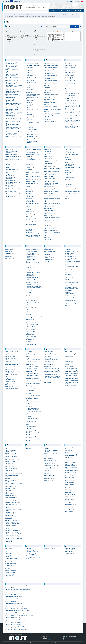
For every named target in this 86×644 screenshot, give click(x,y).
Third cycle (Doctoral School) (12, 41)
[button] (4, 1)
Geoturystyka (68, 185)
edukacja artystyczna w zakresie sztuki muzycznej (33, 164)
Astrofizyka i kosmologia (32, 129)
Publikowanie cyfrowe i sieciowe (14, 531)
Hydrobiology (10, 258)
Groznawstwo (68, 202)
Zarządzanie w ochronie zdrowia (14, 621)
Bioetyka (48, 87)
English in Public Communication (30, 196)
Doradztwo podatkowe (12, 169)
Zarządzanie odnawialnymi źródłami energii (17, 608)
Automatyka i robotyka (32, 136)
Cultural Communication (71, 90)
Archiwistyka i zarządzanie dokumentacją (32, 118)
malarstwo (29, 351)
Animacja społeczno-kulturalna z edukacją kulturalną (33, 95)
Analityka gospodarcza (32, 76)
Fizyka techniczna (50, 241)
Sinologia (68, 449)
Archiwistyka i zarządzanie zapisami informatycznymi (32, 122)
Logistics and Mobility (12, 374)
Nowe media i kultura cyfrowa (53, 368)
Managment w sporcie (32, 361)
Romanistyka (49, 472)
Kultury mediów (69, 307)
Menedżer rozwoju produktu (33, 395)
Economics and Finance (32, 153)
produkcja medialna (12, 504)
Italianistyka (29, 341)
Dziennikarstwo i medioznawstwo (11, 186)
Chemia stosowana (70, 71)
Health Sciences (11, 248)
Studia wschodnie (69, 499)
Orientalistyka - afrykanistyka (72, 370)
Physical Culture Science (12, 465)
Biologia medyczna (50, 96)
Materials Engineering (31, 370)
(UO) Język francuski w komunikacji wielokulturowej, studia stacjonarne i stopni (14, 87)
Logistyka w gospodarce (12, 383)
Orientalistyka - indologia (71, 375)
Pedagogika (10, 447)
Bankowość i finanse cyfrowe (52, 64)
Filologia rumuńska (50, 207)
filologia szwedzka (50, 210)
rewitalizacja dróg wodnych (52, 465)
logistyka (9, 376)
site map (66, 638)
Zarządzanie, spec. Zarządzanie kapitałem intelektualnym (20, 615)
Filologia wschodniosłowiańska (53, 217)
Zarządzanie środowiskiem (13, 617)
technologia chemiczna (12, 550)
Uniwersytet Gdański (55, 38)
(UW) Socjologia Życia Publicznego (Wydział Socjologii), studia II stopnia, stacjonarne (14, 114)
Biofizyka (48, 89)
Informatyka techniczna (32, 283)
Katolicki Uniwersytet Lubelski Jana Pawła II (55, 36)
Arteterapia (29, 126)
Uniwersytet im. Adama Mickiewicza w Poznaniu (55, 39)
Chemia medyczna (70, 69)
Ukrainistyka (29, 548)
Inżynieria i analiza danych (33, 311)
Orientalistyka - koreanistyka (72, 380)
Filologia (48, 153)
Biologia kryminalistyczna (52, 94)
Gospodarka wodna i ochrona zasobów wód (71, 196)
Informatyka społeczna (32, 279)
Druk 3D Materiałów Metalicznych (11, 178)
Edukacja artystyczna (31, 158)
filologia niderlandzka (51, 186)
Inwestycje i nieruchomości (33, 299)
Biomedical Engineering (51, 103)
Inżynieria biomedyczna (32, 304)
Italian (36, 54)
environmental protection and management (33, 209)
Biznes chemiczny (50, 108)
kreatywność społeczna (71, 281)
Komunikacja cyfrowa (70, 256)
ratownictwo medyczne (51, 453)
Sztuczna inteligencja (70, 504)
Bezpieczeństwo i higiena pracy (53, 65)
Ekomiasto (29, 174)
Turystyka (9, 569)
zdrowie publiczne (11, 628)
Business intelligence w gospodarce (51, 116)
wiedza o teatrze (69, 551)
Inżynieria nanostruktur (32, 330)
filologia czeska (49, 163)
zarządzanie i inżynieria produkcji (15, 598)
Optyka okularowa (70, 366)
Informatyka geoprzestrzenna (33, 272)
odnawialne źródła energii (71, 363)
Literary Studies (11, 370)
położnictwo (10, 492)
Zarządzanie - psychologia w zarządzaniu (16, 591)
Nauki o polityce (50, 361)
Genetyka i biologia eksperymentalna (69, 150)
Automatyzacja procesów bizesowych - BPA (31, 142)
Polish (36, 48)
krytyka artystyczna (70, 295)
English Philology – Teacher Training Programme (32, 201)
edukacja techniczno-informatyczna (31, 167)
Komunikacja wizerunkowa (71, 266)
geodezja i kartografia (70, 153)
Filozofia (48, 219)
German (36, 47)
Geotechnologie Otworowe (71, 183)
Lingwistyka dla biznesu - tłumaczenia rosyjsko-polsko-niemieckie (13, 360)
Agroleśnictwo (30, 67)
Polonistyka (10, 490)
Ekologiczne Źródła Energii (32, 173)
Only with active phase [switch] (48, 26)
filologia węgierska (50, 214)
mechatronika (30, 382)
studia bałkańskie (69, 482)
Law (8, 353)
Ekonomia (29, 178)
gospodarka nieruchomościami (72, 192)
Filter (72, 26)
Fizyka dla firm (49, 238)
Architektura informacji (32, 109)
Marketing (29, 363)
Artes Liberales (30, 124)
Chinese (36, 36)
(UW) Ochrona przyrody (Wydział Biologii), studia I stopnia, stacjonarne (14, 109)
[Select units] (64, 35)
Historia (9, 251)
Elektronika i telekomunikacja (33, 188)
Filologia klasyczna (50, 178)
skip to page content (0, 0)
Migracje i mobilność (31, 413)
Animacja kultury (30, 89)
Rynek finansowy (50, 479)
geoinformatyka (69, 172)
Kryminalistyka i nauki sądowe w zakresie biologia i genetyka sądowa (72, 284)
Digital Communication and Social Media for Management (14, 160)
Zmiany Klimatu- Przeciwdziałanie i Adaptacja (17, 629)
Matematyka (29, 365)
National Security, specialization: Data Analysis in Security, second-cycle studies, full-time (53, 378)
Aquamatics (29, 102)
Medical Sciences (30, 388)
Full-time (22, 32)
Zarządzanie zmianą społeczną (14, 624)
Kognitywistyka (69, 250)
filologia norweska (50, 188)
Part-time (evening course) (25, 34)
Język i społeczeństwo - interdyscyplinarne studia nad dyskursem (52, 253)
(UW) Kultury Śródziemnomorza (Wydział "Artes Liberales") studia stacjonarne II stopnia (14, 118)
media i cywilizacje (31, 387)
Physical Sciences (11, 467)
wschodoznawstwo (70, 555)
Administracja (30, 62)
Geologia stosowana (70, 178)
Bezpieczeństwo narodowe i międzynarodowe (52, 78)
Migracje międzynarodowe (32, 415)
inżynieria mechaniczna (32, 323)
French (36, 39)
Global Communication (71, 188)
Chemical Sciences (70, 76)
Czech (36, 37)
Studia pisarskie (69, 493)
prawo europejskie (11, 501)
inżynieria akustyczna (31, 301)
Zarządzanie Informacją (12, 601)
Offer (61, 10)
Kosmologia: (68, 276)
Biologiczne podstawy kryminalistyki (50, 100)
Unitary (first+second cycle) (12, 37)
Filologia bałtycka (50, 157)
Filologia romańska (50, 197)
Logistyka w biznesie (12, 381)
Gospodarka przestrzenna (72, 193)
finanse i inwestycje (50, 229)
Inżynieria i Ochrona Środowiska (34, 316)
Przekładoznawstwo (11, 525)
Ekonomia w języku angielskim (33, 180)
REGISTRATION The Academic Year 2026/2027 (37, 7)
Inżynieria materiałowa (32, 321)
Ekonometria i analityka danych (34, 176)
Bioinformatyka (49, 91)
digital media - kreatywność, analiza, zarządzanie (13, 164)
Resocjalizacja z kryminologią (53, 460)
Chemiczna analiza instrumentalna (69, 78)
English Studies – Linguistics (33, 203)
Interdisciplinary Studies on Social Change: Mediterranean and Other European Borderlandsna (34, 288)
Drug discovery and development (11, 175)
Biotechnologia (50, 104)
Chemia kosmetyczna (70, 65)
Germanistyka (69, 186)
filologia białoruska (50, 158)
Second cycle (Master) (11, 36)
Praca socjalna (10, 494)
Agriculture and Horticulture (33, 65)
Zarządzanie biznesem (12, 594)
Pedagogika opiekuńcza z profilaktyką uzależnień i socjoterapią (12, 450)
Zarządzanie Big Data (12, 593)
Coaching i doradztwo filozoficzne (70, 81)
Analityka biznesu (30, 74)
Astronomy (29, 133)
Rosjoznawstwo (49, 474)
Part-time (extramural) (25, 36)
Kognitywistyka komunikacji (72, 251)
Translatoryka (10, 565)
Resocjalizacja (49, 459)
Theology (9, 562)
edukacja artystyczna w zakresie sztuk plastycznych (33, 160)
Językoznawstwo (50, 259)
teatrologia (9, 548)
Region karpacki (50, 455)
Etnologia (29, 213)
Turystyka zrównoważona (13, 577)
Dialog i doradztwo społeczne (14, 156)
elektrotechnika (30, 192)
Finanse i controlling (51, 227)
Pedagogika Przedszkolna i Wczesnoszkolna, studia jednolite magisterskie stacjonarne (14, 534)
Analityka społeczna (31, 82)
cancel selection (75, 15)
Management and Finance (32, 353)
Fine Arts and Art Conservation (53, 232)
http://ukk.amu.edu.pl (47, 640)
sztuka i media (69, 506)
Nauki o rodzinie (50, 363)
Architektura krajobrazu (32, 111)
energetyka (29, 193)
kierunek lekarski (69, 248)
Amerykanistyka (30, 72)
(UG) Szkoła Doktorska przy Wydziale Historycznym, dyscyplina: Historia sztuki (12, 67)
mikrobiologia (30, 417)
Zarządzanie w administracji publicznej (16, 619)
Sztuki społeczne (69, 509)
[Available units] (55, 37)
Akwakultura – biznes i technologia (31, 70)
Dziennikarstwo (10, 180)
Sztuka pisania (69, 508)
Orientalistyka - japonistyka (72, 379)
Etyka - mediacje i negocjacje (33, 221)
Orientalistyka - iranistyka (71, 377)
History (9, 255)
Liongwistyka (10, 368)
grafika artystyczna (70, 200)
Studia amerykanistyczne (71, 476)
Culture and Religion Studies (72, 94)
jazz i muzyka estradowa (51, 248)
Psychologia (10, 527)
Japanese (36, 43)
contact (66, 640)
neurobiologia (49, 365)
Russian (36, 50)
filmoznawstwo (49, 151)
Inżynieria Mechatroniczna (32, 324)
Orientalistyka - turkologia (71, 385)
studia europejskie (70, 486)
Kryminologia (68, 290)
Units (68, 10)
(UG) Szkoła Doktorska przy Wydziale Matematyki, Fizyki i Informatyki (13, 71)
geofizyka (68, 158)
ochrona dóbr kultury (70, 353)
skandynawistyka (69, 451)
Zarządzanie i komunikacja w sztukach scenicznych (18, 600)
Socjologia (68, 461)
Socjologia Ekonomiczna (71, 462)
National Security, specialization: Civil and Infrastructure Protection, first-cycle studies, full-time (53, 373)
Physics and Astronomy (12, 468)
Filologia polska (50, 193)
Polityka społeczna (11, 488)
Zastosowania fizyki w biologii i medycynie (16, 626)
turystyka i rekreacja (12, 572)
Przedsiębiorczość (11, 519)
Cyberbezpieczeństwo (70, 95)
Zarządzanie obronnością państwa (15, 607)
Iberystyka (29, 248)
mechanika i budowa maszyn (33, 377)
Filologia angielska (50, 155)
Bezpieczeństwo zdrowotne (52, 84)
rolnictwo (48, 470)
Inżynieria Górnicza (31, 309)
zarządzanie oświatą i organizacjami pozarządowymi (19, 610)
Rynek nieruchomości (51, 480)
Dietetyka (9, 158)
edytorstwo (29, 169)
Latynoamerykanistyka (12, 351)
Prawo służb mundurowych (13, 502)
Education (29, 156)
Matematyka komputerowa (32, 366)
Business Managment (51, 121)
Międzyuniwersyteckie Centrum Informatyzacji (40, 643)
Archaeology (29, 104)
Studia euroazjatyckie (70, 484)
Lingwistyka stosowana (12, 363)
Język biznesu (49, 250)
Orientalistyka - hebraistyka (72, 373)
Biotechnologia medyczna (52, 106)
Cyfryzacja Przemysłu (70, 100)
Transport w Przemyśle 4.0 (13, 567)
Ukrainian (37, 52)
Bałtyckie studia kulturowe (52, 62)
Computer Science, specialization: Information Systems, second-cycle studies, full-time (73, 117)
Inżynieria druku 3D (31, 308)
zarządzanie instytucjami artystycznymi (16, 603)
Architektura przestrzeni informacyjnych (31, 113)
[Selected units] (73, 37)
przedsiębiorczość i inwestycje (14, 520)
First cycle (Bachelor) (10, 32)
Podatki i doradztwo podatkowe (14, 474)
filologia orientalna (50, 190)
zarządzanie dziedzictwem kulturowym (16, 596)
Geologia (68, 174)
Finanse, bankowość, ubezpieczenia (50, 221)
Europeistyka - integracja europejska (31, 225)
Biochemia (48, 85)
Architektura (29, 108)
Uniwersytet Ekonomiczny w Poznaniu (55, 37)
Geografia (68, 159)
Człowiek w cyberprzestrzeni (72, 102)
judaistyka (48, 261)
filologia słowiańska (50, 208)
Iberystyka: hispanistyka (32, 251)
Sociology (68, 459)
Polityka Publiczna (11, 487)
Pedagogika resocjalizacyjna (13, 460)
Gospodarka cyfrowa (70, 190)
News (53, 10)
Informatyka (29, 269)
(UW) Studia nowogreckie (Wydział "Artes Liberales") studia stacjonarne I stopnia (14, 133)
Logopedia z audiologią (12, 388)
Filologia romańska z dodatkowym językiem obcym (53, 199)
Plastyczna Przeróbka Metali (13, 472)
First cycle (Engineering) (11, 34)
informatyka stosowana (32, 281)
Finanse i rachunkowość (52, 231)
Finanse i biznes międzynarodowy (50, 225)
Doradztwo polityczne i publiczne (11, 172)
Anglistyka (29, 88)
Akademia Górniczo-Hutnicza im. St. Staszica (55, 35)
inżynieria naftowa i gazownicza (34, 328)
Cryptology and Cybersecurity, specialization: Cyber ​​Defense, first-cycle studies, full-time (72, 126)
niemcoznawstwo (50, 366)
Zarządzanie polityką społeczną (14, 612)
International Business (32, 297)
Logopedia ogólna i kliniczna (13, 386)
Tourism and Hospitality (12, 563)
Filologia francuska (50, 165)
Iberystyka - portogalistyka (32, 250)
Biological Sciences (50, 98)
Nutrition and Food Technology (53, 370)
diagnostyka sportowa (12, 154)
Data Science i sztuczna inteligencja (12, 152)
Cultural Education (70, 92)
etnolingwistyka (30, 211)
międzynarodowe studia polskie (34, 411)
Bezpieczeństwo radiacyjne (52, 80)
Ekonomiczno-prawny (31, 181)
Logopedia (10, 385)
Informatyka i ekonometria (32, 277)
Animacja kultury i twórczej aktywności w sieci (32, 92)
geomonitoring (69, 179)
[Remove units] (64, 36)
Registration (78, 10)
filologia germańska (51, 167)
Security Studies (69, 447)
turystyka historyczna (12, 570)
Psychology (9, 529)
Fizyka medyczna (50, 239)
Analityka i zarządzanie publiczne (31, 78)
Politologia (10, 479)
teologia (9, 560)
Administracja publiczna (32, 64)
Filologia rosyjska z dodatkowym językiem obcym (53, 204)
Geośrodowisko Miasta (71, 181)
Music (28, 425)
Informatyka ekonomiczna (32, 271)
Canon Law (68, 62)
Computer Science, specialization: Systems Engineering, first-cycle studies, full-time (72, 122)
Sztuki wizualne (69, 511)
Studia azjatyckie (69, 481)
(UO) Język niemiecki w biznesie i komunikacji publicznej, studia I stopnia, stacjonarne (14, 91)
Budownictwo (49, 111)
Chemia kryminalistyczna (71, 67)
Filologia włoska (50, 215)
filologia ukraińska (50, 212)
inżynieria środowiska (31, 336)
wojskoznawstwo (69, 553)
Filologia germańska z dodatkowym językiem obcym (53, 169)
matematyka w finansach (32, 368)
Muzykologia (30, 428)
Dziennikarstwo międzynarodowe (11, 196)
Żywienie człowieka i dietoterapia (53, 586)
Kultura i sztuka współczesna (72, 297)
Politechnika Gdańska (55, 37)
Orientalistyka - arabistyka (71, 372)
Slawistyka (68, 452)
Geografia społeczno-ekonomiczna (70, 165)
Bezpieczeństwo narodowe (52, 75)
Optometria (68, 365)
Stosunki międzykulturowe (71, 471)
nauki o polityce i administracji (52, 381)
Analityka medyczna (31, 81)
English (36, 32)
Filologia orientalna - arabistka (53, 192)
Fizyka (48, 236)
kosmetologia (68, 274)
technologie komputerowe (13, 558)
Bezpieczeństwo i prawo (51, 67)
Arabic (36, 34)
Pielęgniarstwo (10, 470)
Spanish (36, 41)
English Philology (30, 198)
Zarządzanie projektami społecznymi (15, 614)
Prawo (9, 499)
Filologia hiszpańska (50, 175)
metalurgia (29, 397)
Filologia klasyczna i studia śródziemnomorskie (51, 181)
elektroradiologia (30, 190)
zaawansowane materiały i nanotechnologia (17, 586)
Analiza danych (30, 84)
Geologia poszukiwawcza (71, 176)
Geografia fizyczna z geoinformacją (69, 162)
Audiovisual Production (32, 135)
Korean (36, 45)
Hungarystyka (10, 257)
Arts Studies (29, 128)
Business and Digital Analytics (53, 113)
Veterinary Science (50, 548)
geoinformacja (69, 171)
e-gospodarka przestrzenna (33, 171)
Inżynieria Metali (30, 326)
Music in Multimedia (31, 426)
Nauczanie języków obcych (52, 353)
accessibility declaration (69, 639)
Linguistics (10, 355)
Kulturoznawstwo (70, 299)
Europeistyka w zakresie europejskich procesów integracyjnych (31, 229)
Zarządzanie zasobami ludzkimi (14, 622)
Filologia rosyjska (50, 202)
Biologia (48, 92)
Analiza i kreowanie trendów (33, 86)
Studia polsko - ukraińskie (71, 494)
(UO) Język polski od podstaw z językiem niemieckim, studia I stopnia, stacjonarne (13, 96)
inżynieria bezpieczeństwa (32, 302)
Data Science (10, 149)
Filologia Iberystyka (50, 177)
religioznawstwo (50, 457)
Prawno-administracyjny (12, 495)
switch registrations (67, 15)
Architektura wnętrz (31, 116)
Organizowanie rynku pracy (72, 368)
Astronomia (29, 131)
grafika (67, 198)
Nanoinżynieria (49, 351)
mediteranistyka (30, 390)
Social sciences (69, 457)
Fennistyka (48, 149)
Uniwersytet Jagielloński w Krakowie (55, 40)
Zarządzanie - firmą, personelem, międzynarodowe (18, 589)
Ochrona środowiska (70, 358)
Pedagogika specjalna (12, 461)
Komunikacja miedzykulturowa (72, 261)
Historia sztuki (10, 253)
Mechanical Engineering (32, 373)
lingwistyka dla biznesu (12, 357)
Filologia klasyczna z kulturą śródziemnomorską (52, 184)
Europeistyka (29, 223)
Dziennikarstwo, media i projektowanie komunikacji (13, 192)
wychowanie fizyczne (70, 557)
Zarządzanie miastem (12, 605)
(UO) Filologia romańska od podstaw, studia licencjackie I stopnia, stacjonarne (13, 82)
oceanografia (68, 351)
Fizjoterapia (49, 234)
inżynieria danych (31, 306)
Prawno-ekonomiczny (12, 497)
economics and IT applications (33, 154)
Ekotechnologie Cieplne (32, 183)
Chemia (67, 64)
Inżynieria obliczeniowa (32, 331)
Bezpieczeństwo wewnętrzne (53, 82)
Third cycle (9, 39)
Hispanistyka (10, 250)
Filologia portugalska (51, 195)
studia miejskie (69, 491)
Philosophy (10, 463)
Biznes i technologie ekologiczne (53, 110)
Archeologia (29, 106)
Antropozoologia (30, 101)
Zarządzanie (10, 587)
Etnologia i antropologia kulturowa (31, 215)
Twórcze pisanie (11, 579)
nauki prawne (48, 383)
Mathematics (29, 372)
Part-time (23, 37)
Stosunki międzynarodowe (71, 472)
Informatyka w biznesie (32, 284)
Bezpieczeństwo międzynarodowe (50, 73)
